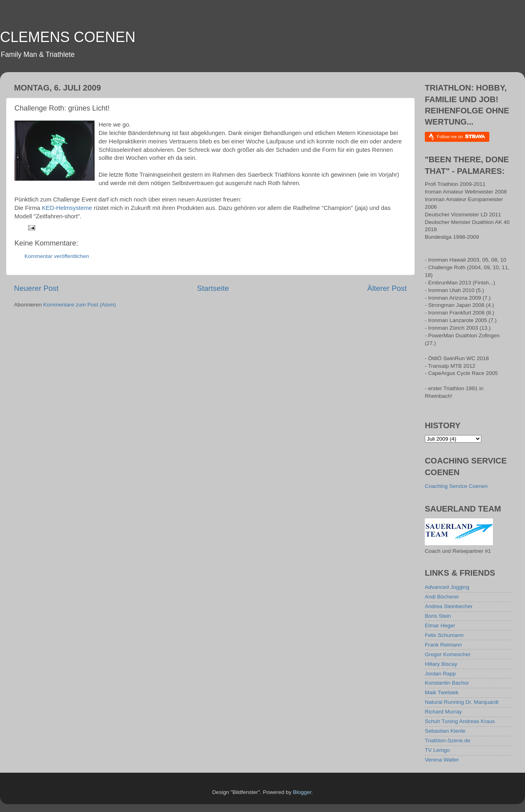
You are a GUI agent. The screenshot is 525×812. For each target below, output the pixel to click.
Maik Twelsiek (442, 692)
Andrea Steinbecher (449, 606)
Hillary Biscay (441, 664)
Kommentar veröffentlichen (57, 256)
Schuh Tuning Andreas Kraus (460, 721)
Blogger (302, 792)
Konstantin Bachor (447, 683)
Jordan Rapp (440, 674)
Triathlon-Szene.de (448, 740)
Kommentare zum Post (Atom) (80, 305)
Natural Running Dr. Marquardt (462, 702)
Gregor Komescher (448, 654)
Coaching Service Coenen (456, 486)
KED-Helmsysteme (67, 208)
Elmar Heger (440, 626)
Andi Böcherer (442, 597)
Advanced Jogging (447, 587)
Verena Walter (442, 760)
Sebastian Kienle (445, 731)
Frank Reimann (443, 645)
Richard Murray (443, 712)
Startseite (213, 288)
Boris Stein (438, 616)
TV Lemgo (437, 750)
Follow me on (461, 136)
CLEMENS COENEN (68, 37)
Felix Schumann (444, 635)
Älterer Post (387, 288)
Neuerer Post (36, 288)
